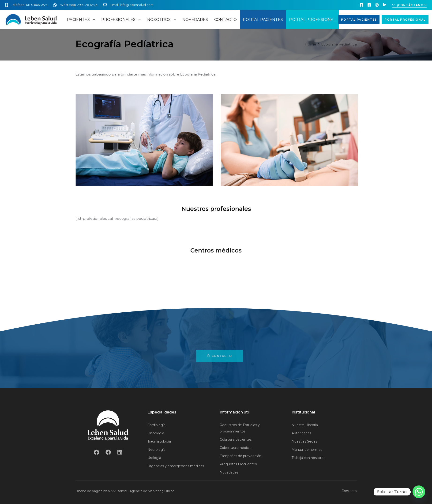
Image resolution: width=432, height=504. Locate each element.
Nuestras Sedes (304, 441)
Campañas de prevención (240, 456)
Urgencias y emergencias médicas (176, 466)
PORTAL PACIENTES (263, 20)
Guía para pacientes (236, 440)
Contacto (349, 491)
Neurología (156, 450)
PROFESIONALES (121, 20)
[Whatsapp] (419, 492)
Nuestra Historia (305, 425)
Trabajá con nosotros (308, 458)
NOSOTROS (162, 20)
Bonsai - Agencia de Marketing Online (146, 491)
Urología (154, 458)
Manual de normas (307, 450)
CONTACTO (226, 20)
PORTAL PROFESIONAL (312, 20)
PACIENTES (81, 20)
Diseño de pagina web (93, 491)
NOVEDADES (195, 20)
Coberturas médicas (236, 448)
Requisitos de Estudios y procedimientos (240, 428)
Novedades (229, 472)
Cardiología (156, 425)
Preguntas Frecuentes (238, 464)
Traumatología (159, 441)
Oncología (156, 433)
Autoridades (301, 433)
